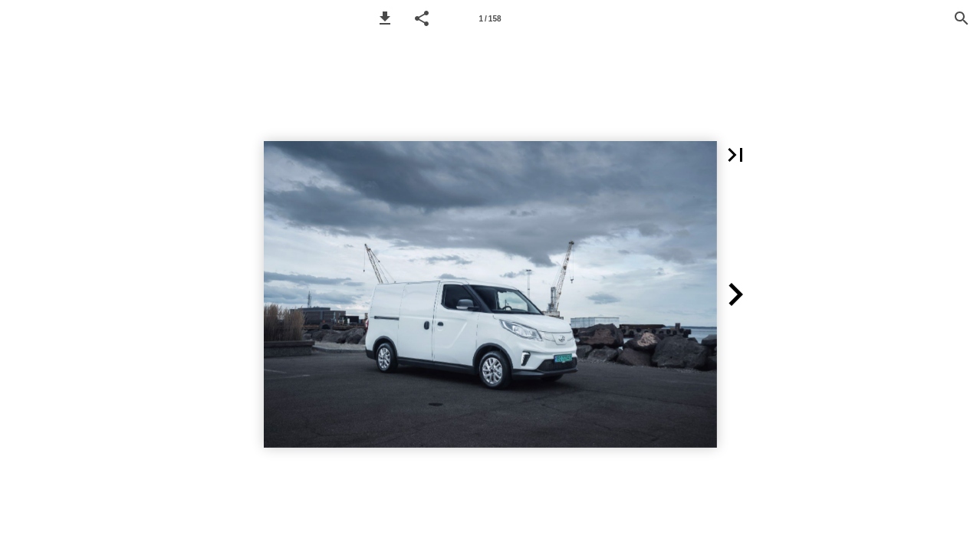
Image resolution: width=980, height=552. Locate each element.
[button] (385, 18)
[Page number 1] (490, 18)
